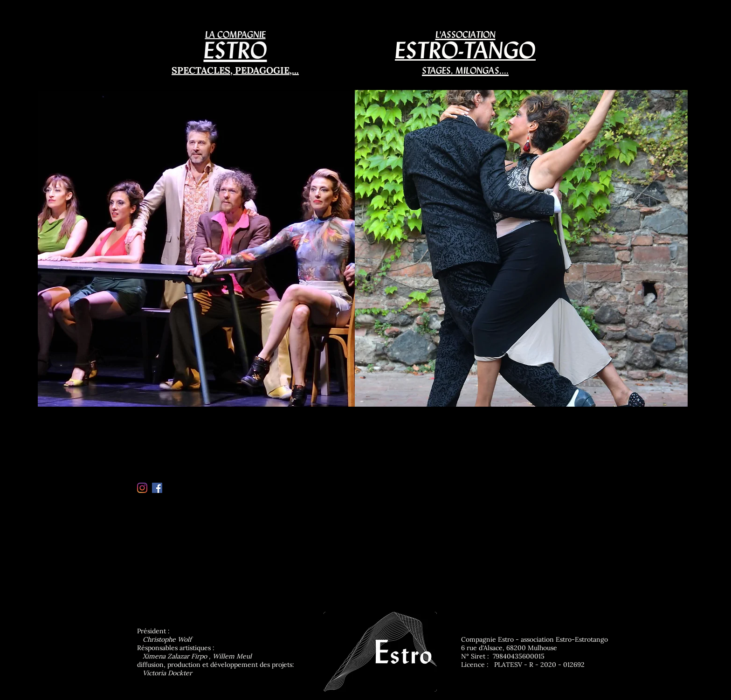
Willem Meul (232, 656)
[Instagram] (142, 488)
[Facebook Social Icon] (157, 488)
